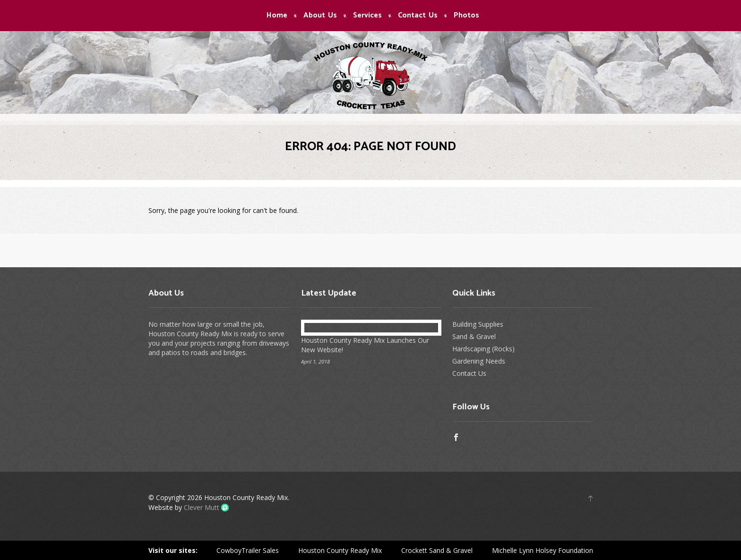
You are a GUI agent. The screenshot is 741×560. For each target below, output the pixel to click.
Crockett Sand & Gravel (437, 550)
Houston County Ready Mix (340, 550)
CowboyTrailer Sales (248, 550)
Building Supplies (478, 324)
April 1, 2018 (315, 361)
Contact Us (418, 16)
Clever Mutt (202, 507)
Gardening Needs (479, 361)
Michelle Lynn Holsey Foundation (543, 550)
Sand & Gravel (474, 336)
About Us (320, 16)
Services (367, 16)
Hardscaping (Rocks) (483, 349)
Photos (466, 16)
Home (277, 16)
